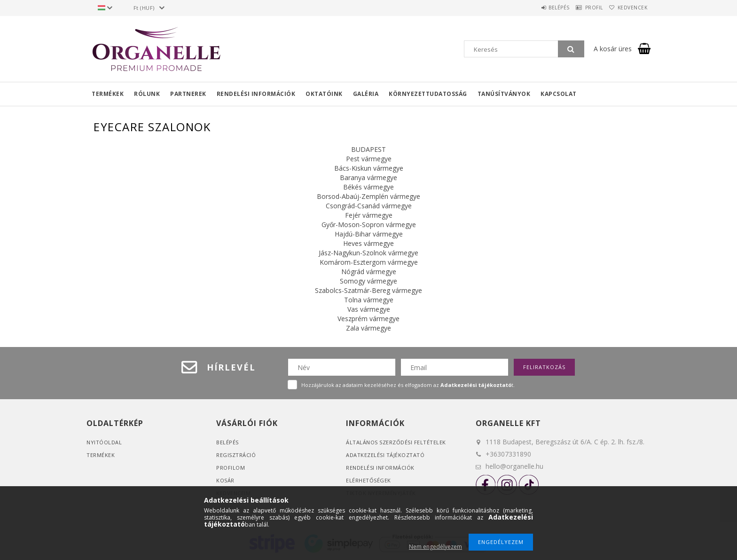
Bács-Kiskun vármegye (369, 168)
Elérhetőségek (368, 480)
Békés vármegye (368, 187)
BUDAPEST (368, 149)
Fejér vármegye (369, 215)
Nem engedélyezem (435, 547)
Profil (582, 8)
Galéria (366, 94)
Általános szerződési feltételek (396, 442)
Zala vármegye (368, 328)
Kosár (225, 480)
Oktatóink (324, 94)
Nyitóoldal (104, 442)
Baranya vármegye (368, 177)
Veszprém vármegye (368, 319)
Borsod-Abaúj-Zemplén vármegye (368, 196)
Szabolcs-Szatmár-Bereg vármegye (368, 290)
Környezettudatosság (428, 94)
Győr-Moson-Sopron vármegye (369, 225)
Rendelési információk (256, 94)
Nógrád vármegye (369, 272)
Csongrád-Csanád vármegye (369, 206)
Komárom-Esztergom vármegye (369, 262)
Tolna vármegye (369, 300)
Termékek (108, 94)
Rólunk (147, 94)
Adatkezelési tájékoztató (385, 455)
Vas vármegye (369, 309)
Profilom (231, 468)
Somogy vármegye (368, 281)
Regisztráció (236, 455)
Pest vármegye (369, 159)
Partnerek (188, 94)
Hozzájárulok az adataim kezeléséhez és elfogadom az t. (408, 385)
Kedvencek (629, 8)
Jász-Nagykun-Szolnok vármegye (368, 253)
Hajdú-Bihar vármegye (369, 234)
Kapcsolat (559, 94)
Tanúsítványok (504, 94)
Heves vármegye (368, 243)
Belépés (540, 8)
